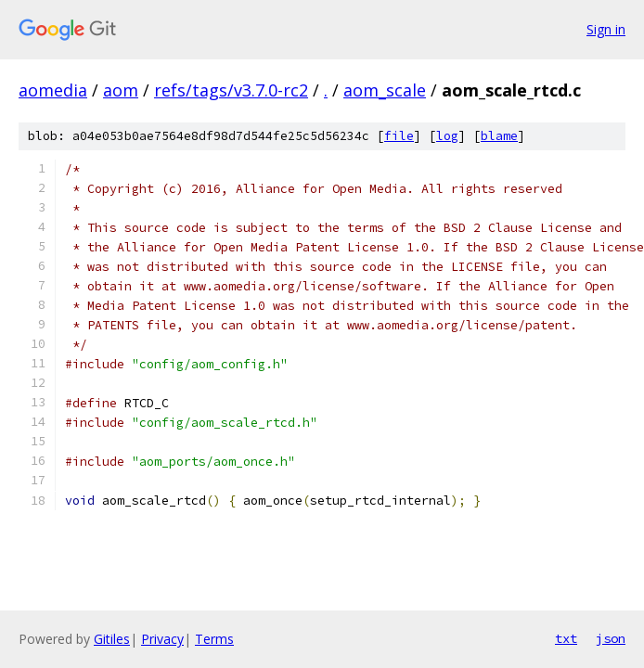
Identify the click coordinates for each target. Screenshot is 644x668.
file (399, 136)
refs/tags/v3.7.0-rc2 (231, 90)
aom (121, 90)
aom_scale (385, 90)
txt (566, 638)
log (447, 136)
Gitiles (112, 639)
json (611, 638)
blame (499, 136)
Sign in (606, 29)
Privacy (162, 639)
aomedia (53, 90)
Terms (214, 639)
